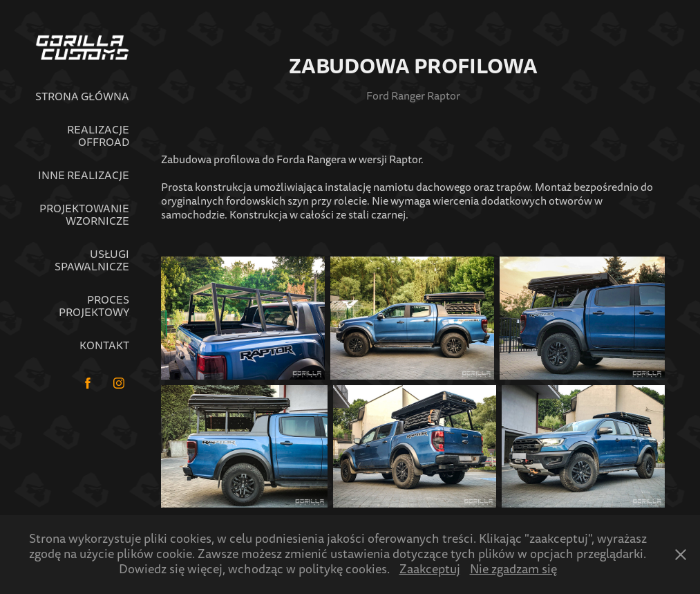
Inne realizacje (84, 176)
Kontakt (104, 346)
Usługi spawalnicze (92, 261)
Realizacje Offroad (98, 136)
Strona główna (82, 97)
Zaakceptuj (430, 569)
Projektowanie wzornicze (84, 215)
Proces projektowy (94, 306)
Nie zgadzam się (513, 569)
